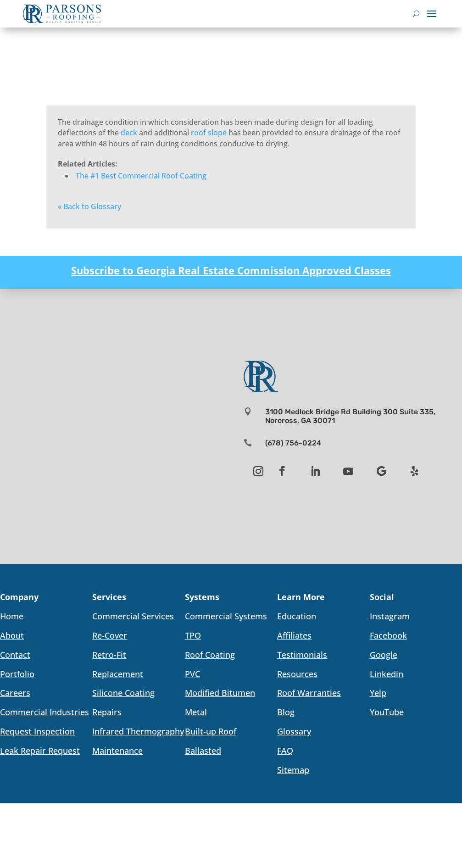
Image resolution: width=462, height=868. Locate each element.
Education (297, 616)
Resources (297, 674)
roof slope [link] (209, 133)
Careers (15, 693)
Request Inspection (37, 731)
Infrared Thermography (138, 731)
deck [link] (129, 133)
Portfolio (17, 674)
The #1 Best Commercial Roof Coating (141, 176)
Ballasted (203, 751)
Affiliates (294, 635)
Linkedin (387, 674)
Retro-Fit (109, 655)
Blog (286, 712)
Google (384, 655)
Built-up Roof (211, 731)
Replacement (118, 674)
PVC (192, 674)
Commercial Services (133, 616)
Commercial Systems (226, 616)
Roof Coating (210, 655)
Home (12, 616)
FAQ (285, 751)
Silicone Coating (123, 693)
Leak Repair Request (40, 751)
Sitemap (293, 770)
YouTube (387, 712)
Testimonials (302, 655)
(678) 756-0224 (293, 443)
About (12, 635)
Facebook (388, 635)
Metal (196, 712)
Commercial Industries (45, 712)
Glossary (294, 731)
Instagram (390, 616)
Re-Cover (110, 635)
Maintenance (117, 751)
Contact (15, 655)
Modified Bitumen (220, 693)
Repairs (107, 712)
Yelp (378, 693)
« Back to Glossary (89, 206)
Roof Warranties (309, 693)
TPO (193, 635)
